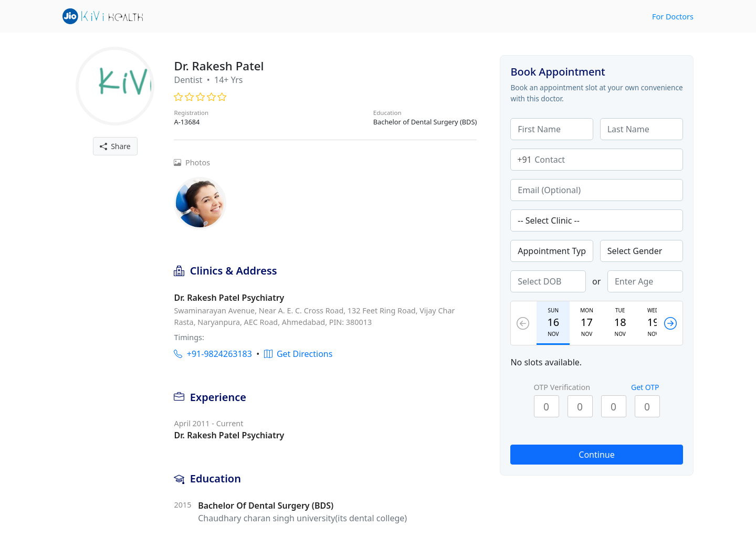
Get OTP (645, 387)
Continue (596, 455)
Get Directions (298, 354)
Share (115, 146)
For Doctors (673, 17)
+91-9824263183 (213, 354)
